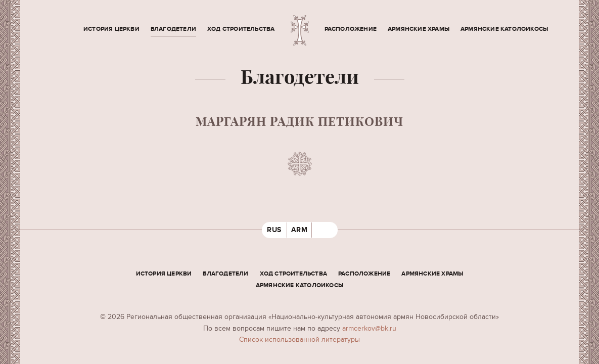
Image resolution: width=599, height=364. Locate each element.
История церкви (111, 29)
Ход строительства (241, 29)
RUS (274, 230)
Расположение (351, 29)
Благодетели (173, 29)
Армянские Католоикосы (504, 29)
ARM (299, 230)
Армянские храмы (419, 29)
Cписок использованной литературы (299, 339)
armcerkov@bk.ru (369, 328)
